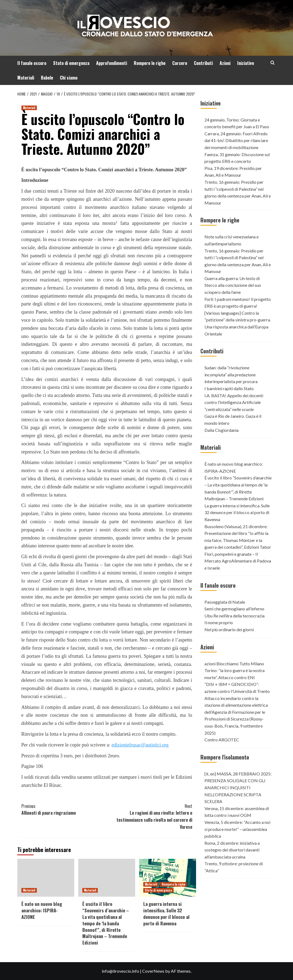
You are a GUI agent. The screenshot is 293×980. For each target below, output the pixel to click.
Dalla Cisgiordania (222, 430)
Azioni (225, 63)
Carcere (180, 63)
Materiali (26, 78)
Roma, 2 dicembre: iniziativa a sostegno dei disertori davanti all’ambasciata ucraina (232, 850)
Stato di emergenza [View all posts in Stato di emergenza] (158, 890)
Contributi (203, 63)
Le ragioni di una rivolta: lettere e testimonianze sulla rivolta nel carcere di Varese (149, 816)
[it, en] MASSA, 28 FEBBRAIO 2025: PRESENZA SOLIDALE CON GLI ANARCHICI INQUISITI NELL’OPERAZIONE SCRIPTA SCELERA (238, 787)
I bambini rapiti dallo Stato (229, 388)
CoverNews (153, 971)
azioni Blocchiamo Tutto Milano (234, 664)
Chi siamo (69, 78)
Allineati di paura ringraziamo (64, 810)
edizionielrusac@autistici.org (140, 745)
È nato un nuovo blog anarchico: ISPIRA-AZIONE (42, 910)
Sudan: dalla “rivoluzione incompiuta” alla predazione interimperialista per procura (231, 374)
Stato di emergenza (71, 63)
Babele (47, 78)
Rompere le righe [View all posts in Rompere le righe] (173, 884)
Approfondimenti (112, 63)
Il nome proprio (219, 622)
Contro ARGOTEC (222, 740)
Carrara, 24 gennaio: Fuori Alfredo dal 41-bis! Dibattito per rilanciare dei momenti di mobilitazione (236, 140)
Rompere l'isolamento (225, 757)
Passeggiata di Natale (225, 602)
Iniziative (246, 63)
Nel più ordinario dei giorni (229, 629)
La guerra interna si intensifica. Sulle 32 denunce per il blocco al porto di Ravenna (166, 913)
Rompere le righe (150, 63)
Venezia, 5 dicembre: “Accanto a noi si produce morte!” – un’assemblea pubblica (237, 829)
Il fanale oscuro (32, 63)
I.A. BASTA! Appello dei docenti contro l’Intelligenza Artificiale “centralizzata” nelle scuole (234, 402)
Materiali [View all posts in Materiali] (29, 108)
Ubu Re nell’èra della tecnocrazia (235, 616)
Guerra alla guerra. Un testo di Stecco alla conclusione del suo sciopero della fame (233, 285)
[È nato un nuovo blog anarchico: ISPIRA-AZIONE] (46, 878)
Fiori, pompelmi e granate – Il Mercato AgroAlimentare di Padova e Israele (238, 561)
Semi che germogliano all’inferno (234, 609)
